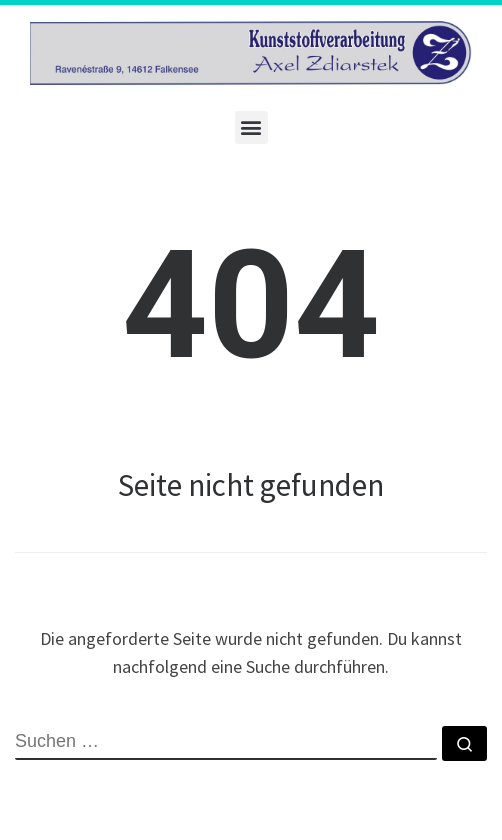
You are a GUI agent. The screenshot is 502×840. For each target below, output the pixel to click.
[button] (251, 127)
